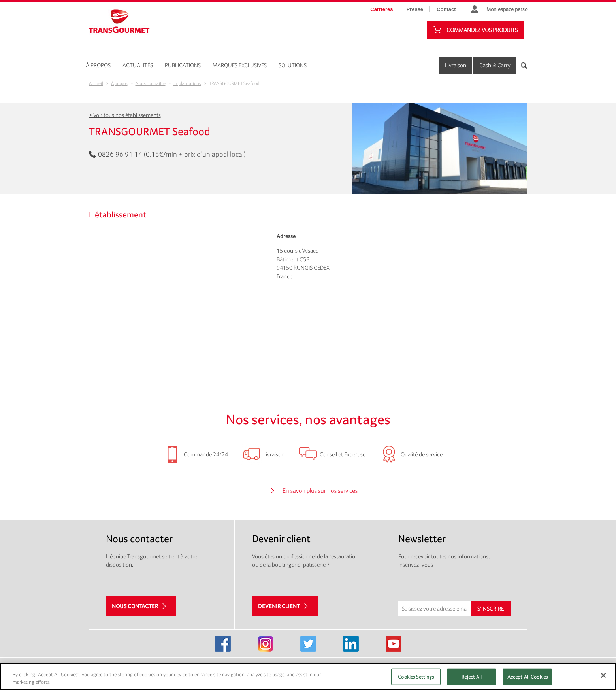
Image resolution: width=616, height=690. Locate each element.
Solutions (293, 65)
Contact (446, 9)
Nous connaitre (151, 83)
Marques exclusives (240, 65)
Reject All (472, 677)
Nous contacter (135, 606)
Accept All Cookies (527, 677)
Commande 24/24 (206, 454)
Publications (183, 65)
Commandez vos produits (482, 30)
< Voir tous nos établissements (125, 115)
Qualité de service (422, 454)
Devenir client (279, 606)
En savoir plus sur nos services (320, 491)
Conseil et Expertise (343, 454)
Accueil (96, 83)
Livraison (456, 65)
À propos (98, 65)
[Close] (603, 675)
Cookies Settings (416, 677)
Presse (415, 9)
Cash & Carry (495, 65)
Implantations (187, 83)
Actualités (138, 65)
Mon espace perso (507, 9)
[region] (308, 676)
